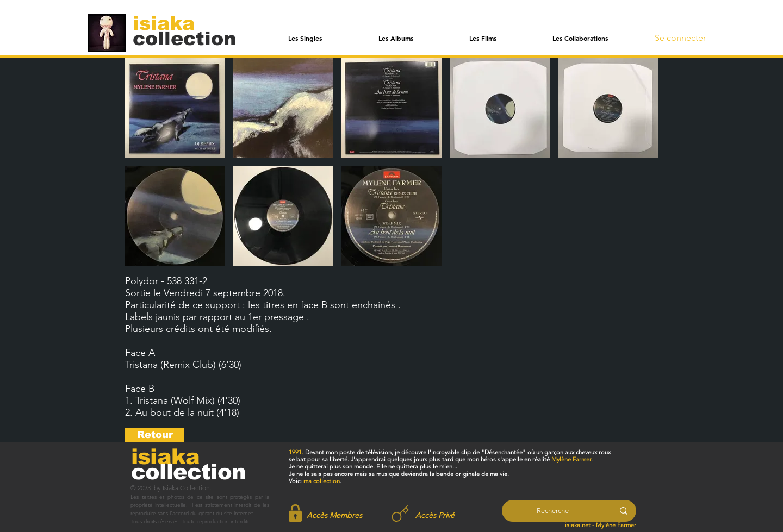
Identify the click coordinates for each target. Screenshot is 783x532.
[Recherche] (553, 511)
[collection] (184, 38)
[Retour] (155, 435)
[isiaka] (170, 23)
